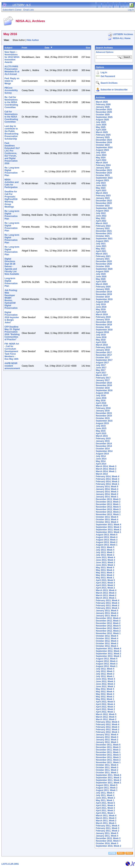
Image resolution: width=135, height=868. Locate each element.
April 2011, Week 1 (105, 813)
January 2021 (103, 259)
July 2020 (101, 274)
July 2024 (101, 153)
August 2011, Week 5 (107, 785)
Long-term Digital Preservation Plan (11, 282)
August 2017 (102, 363)
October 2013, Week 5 (107, 517)
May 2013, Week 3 (105, 573)
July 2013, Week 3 (105, 552)
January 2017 (103, 380)
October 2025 (103, 115)
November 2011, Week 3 (108, 757)
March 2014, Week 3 (106, 466)
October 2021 (103, 236)
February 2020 (103, 287)
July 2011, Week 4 (105, 793)
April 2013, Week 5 (105, 580)
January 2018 (103, 350)
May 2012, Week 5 (105, 689)
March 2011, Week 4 (106, 816)
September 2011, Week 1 (109, 783)
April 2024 (101, 160)
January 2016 (103, 411)
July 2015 (101, 426)
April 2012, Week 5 (105, 702)
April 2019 (101, 312)
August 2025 (102, 120)
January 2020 (103, 289)
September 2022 (104, 208)
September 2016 (104, 390)
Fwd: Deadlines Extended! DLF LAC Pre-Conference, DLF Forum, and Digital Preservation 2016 (12, 153)
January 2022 (103, 228)
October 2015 (103, 418)
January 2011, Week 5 (107, 833)
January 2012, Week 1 (107, 742)
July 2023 (101, 183)
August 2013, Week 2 (107, 542)
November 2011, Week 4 (108, 755)
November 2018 (104, 325)
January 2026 (103, 107)
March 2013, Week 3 (106, 593)
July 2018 (101, 335)
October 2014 (103, 449)
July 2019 (101, 304)
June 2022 (101, 216)
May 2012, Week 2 (105, 697)
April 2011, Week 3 (105, 808)
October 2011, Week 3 (107, 767)
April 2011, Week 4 (105, 805)
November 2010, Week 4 (108, 841)
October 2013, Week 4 (107, 519)
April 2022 (101, 221)
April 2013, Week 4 (105, 583)
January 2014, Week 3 (107, 492)
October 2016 (103, 388)
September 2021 (104, 239)
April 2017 (101, 373)
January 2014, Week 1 (107, 497)
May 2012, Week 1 (105, 699)
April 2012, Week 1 (105, 712)
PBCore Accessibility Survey (11, 90)
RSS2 (129, 853)
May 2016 (101, 401)
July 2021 (101, 244)
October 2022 (103, 206)
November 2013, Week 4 (108, 507)
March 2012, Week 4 (106, 717)
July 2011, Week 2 (105, 795)
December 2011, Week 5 (108, 745)
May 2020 (101, 279)
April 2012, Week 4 (105, 704)
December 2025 (104, 110)
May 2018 (101, 340)
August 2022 (102, 211)
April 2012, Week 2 (105, 709)
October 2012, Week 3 (107, 641)
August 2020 (102, 271)
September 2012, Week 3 (109, 651)
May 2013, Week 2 (105, 575)
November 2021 (104, 234)
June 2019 (101, 307)
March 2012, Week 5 (106, 714)
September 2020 (104, 269)
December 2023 (104, 170)
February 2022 (103, 226)
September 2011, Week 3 (109, 778)
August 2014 (102, 454)
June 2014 (101, 459)
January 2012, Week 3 (107, 737)
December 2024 (104, 140)
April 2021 (101, 251)
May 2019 (101, 309)
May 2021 (101, 249)
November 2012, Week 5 (108, 626)
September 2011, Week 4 (109, 775)
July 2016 (101, 395)
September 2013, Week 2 (109, 530)
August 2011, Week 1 (107, 790)
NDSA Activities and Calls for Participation (12, 183)
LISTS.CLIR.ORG (10, 864)
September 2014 (104, 451)
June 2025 (101, 125)
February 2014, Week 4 (108, 476)
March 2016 (102, 406)
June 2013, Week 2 (105, 563)
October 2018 (103, 327)
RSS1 (121, 853)
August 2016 (102, 393)
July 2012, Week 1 (105, 676)
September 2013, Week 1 (109, 532)
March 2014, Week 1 (106, 471)
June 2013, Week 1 (105, 565)
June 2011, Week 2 (105, 798)
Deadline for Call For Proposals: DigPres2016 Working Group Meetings (11, 199)
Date (47, 48)
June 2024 (101, 155)
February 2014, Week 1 (108, 484)
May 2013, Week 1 (105, 578)
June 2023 (101, 185)
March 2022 (102, 223)
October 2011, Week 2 (107, 770)
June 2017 (101, 368)
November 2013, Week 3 (108, 509)
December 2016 (104, 383)
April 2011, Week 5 (105, 803)
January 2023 (103, 198)
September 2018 (104, 330)
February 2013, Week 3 (108, 603)
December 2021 (104, 231)
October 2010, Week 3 (107, 843)
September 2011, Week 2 (109, 780)
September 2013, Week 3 (109, 527)
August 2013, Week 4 (107, 537)
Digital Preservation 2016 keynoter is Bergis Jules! (12, 317)
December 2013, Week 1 (108, 504)
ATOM (112, 853)
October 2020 (103, 266)
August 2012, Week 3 (107, 664)
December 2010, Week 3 (108, 838)
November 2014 (104, 446)
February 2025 (103, 135)
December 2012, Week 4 (108, 618)
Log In (104, 72)
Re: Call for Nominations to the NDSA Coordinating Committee (11, 102)
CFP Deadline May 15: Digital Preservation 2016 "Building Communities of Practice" (12, 333)
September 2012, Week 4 (109, 649)
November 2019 (104, 294)
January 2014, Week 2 (107, 494)
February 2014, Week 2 (108, 482)
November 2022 (104, 203)
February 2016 (103, 408)
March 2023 (102, 193)
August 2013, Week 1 (107, 545)
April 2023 (101, 191)
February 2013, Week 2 (108, 606)
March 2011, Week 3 (106, 818)
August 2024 (102, 150)
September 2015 (104, 421)
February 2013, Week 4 (108, 600)
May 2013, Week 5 (105, 568)
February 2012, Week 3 (108, 727)
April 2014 (101, 464)
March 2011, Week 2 (106, 821)
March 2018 (102, 345)
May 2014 (101, 461)
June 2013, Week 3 (105, 560)
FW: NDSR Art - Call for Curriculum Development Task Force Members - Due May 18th (12, 351)
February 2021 (103, 256)
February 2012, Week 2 (108, 730)
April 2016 (101, 403)
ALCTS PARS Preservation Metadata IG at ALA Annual (12, 70)
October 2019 (103, 297)
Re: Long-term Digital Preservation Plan (12, 172)
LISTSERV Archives (123, 34)
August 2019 (102, 302)
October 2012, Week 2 (107, 643)
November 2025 (104, 112)
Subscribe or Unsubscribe (114, 90)
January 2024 (103, 168)
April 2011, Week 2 (105, 811)
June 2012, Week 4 (105, 679)
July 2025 (101, 122)
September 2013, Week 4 (109, 525)
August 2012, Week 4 (107, 661)
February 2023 (103, 196)
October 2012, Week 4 (107, 638)
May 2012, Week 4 (105, 692)
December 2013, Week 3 (108, 499)
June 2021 (101, 246)
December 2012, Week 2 (108, 623)
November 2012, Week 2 (108, 631)
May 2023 (101, 188)
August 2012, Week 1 (107, 666)
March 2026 (102, 102)
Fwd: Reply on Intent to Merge (12, 81)
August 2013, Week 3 (107, 540)
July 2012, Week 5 (105, 669)
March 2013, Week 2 (106, 595)
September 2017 (104, 360)
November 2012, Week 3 (108, 628)
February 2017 (103, 378)
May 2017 (101, 370)
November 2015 (104, 416)
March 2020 (102, 284)
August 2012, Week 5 (107, 659)
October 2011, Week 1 (107, 773)
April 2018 (101, 342)
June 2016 (101, 398)
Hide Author (33, 40)
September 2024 (104, 147)
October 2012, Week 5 (107, 636)
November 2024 (104, 142)
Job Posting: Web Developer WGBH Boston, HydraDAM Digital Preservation (11, 299)
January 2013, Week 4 (107, 613)
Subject (8, 48)
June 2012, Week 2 (105, 684)
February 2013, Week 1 (108, 608)
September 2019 (104, 299)
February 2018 (103, 347)
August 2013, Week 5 (107, 535)
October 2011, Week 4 (107, 765)
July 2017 (101, 365)
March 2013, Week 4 (106, 590)
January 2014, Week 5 (107, 487)
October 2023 (103, 175)
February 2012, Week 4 (108, 724)
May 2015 (101, 431)
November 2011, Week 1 (108, 762)
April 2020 (101, 282)
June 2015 (101, 428)
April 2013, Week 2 (105, 588)
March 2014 (102, 474)
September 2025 (104, 117)
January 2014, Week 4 (107, 489)
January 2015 (103, 441)
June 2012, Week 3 (105, 681)
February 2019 (103, 317)
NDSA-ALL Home (122, 38)
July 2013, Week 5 (105, 547)
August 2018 (102, 332)
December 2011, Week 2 (108, 750)
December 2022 (104, 201)
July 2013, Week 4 (105, 550)
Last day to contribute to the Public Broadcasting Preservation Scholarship (11, 132)
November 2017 (104, 355)
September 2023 (104, 178)
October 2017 (103, 358)
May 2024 (101, 158)
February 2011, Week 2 (108, 831)
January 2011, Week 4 (107, 836)
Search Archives (104, 48)
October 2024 (103, 145)
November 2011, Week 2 (108, 760)
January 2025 (103, 137)
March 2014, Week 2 (106, 469)
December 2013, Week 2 (108, 502)
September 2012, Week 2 (109, 654)
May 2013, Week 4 (105, 570)
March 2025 (102, 132)
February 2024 (103, 165)
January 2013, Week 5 (107, 611)
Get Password (108, 76)
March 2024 (102, 163)
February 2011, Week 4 (108, 826)
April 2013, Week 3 (105, 585)
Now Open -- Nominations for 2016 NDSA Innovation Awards (12, 57)
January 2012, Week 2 (107, 740)
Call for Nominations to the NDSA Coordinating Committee (11, 117)
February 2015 (103, 439)
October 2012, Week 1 (107, 646)
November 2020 (104, 264)
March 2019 (102, 315)
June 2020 (101, 277)
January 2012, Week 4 (107, 735)
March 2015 (102, 436)
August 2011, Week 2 (107, 788)
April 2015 (101, 433)
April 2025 (101, 130)
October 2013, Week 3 (107, 522)
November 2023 (104, 173)
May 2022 (101, 218)
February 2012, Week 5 (108, 722)
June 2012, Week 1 (105, 687)
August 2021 (102, 241)
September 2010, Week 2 (109, 846)
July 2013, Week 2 (105, 555)
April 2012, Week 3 (105, 707)
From (24, 48)
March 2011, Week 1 (106, 823)
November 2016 (104, 385)
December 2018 (104, 322)
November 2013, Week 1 (108, 514)
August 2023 (102, 180)
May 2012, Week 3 (105, 694)
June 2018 (101, 337)
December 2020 (104, 261)
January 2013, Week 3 (107, 616)
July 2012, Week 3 (105, 671)
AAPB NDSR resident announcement (12, 366)
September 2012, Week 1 (109, 656)
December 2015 (104, 413)
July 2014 (101, 456)
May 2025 (101, 127)
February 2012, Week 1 (108, 732)
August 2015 (102, 423)
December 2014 (104, 444)
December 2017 (104, 352)
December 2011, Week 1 (108, 752)
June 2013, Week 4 (105, 557)
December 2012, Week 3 (108, 621)
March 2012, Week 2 (106, 719)
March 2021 (102, 254)
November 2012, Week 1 (108, 633)
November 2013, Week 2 (108, 512)
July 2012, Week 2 (105, 674)
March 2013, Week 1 (106, 598)
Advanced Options (105, 52)
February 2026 (103, 104)
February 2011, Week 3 (108, 828)
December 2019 (104, 292)
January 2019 (103, 320)
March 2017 (102, 375)
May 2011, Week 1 (105, 800)
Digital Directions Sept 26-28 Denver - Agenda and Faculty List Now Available (12, 266)
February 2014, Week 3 (108, 479)
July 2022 (101, 213)
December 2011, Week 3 (108, 747)
